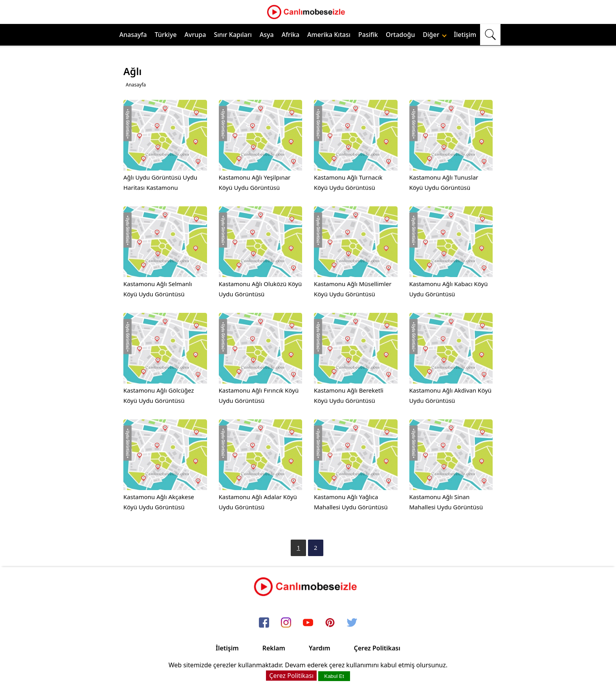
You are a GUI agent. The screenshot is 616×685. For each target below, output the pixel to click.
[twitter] (352, 623)
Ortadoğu (400, 35)
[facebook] (264, 623)
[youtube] (308, 623)
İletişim (465, 35)
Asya (267, 35)
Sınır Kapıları (233, 35)
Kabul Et (334, 676)
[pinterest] (330, 623)
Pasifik (368, 35)
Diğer (435, 35)
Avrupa (195, 35)
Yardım (320, 648)
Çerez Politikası (377, 648)
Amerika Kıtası (329, 35)
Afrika (291, 35)
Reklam (274, 648)
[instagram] (286, 623)
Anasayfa (133, 35)
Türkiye (166, 35)
